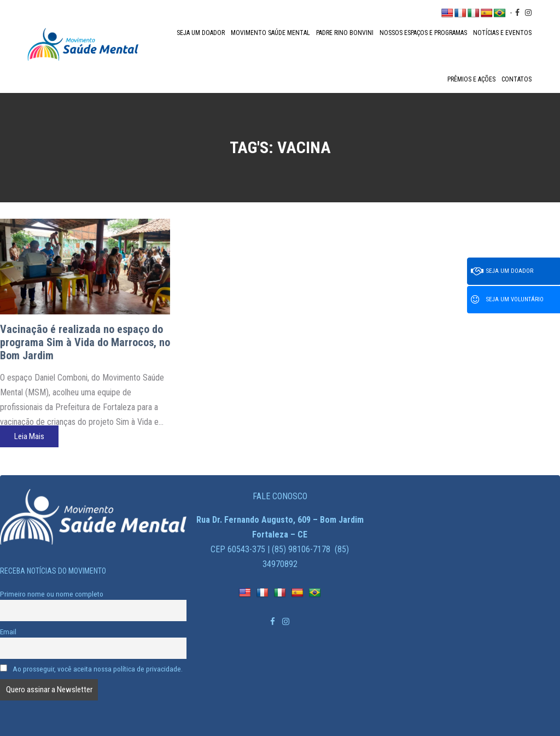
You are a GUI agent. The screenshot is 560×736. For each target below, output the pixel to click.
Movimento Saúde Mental (270, 33)
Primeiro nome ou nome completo (52, 594)
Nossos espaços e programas (423, 33)
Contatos (517, 79)
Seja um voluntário (507, 300)
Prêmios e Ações (471, 79)
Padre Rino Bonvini (345, 33)
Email (8, 632)
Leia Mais (29, 436)
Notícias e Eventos (502, 33)
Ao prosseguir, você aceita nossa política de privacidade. (91, 669)
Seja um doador (201, 33)
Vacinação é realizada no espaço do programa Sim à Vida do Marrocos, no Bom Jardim (85, 342)
